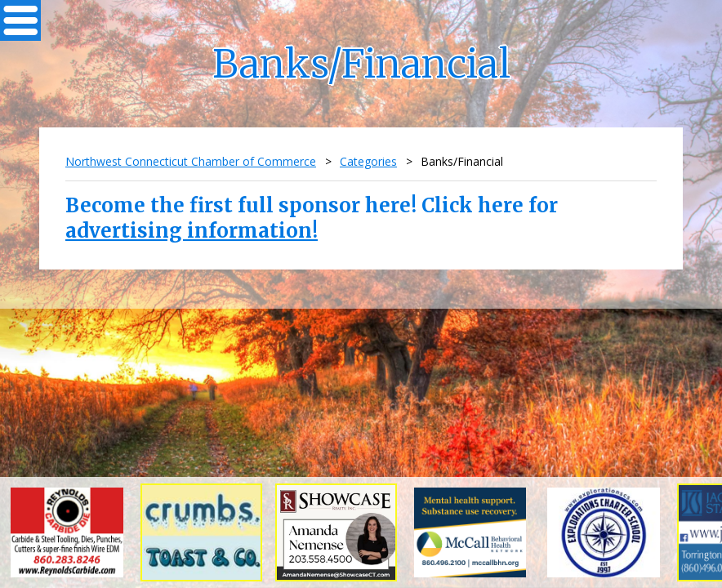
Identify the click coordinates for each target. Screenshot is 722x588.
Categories (368, 161)
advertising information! (192, 231)
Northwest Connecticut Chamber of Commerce (191, 161)
